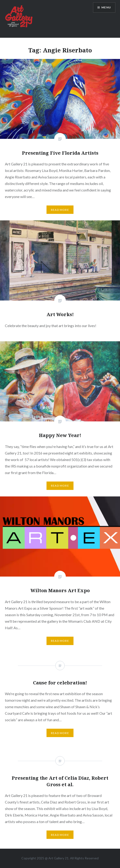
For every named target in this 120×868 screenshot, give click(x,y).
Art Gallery (57, 858)
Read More (60, 210)
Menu (106, 7)
